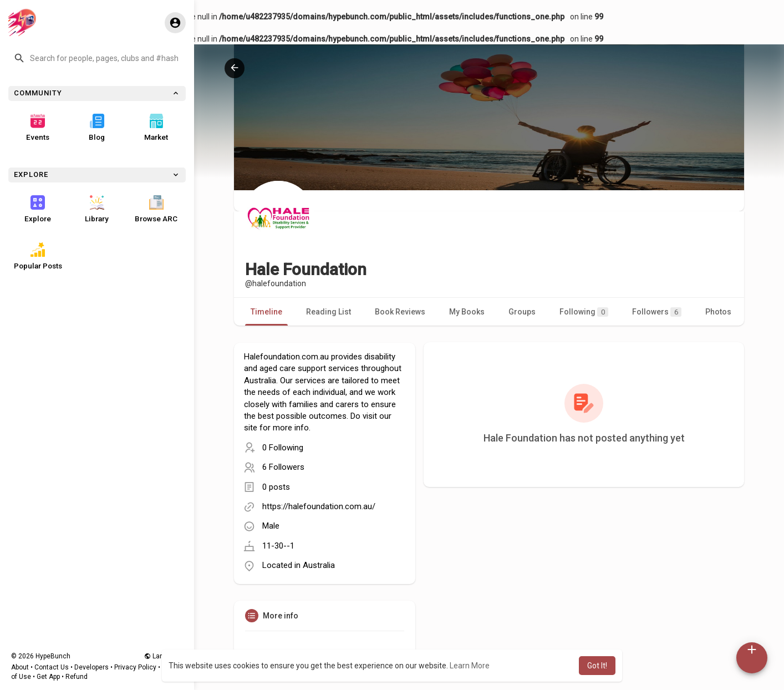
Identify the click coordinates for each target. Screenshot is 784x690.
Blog (97, 128)
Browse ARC (156, 209)
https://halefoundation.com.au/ (319, 506)
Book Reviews (400, 312)
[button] (97, 58)
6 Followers (283, 467)
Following (584, 312)
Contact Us (52, 667)
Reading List (329, 312)
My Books (467, 312)
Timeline (266, 312)
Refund (77, 677)
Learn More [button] (470, 666)
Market (156, 128)
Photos (718, 312)
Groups (522, 312)
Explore (38, 209)
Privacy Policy (135, 667)
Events (38, 128)
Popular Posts (38, 256)
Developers (91, 667)
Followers (657, 312)
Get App (48, 677)
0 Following (283, 448)
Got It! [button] (597, 666)
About (20, 667)
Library (97, 209)
